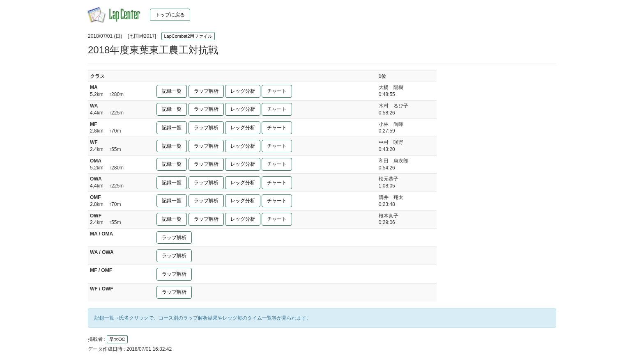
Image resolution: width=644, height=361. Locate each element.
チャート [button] (277, 91)
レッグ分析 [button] (243, 91)
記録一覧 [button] (172, 91)
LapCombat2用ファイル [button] (188, 36)
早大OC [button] (117, 339)
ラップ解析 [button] (206, 91)
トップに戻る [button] (170, 15)
